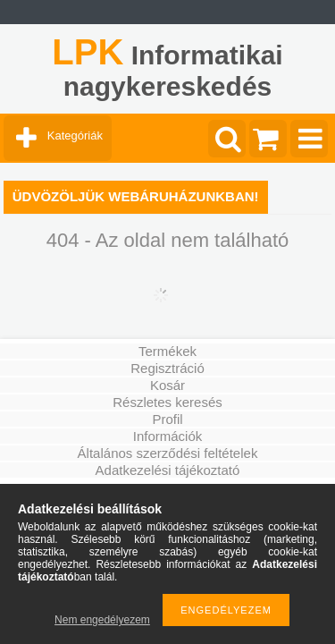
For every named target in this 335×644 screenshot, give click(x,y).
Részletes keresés (167, 402)
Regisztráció (167, 368)
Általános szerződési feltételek (168, 453)
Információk (168, 436)
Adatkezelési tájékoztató (168, 470)
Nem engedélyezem (102, 620)
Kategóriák (75, 136)
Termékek (167, 351)
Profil (167, 419)
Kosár (167, 385)
